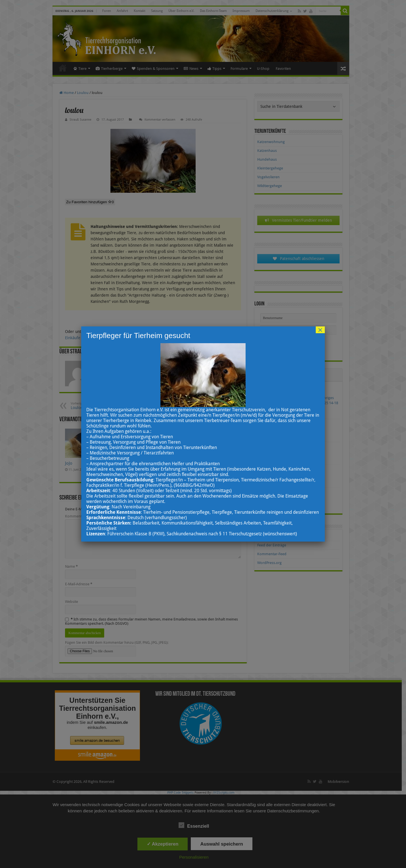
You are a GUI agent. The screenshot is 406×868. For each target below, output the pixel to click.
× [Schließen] (320, 330)
